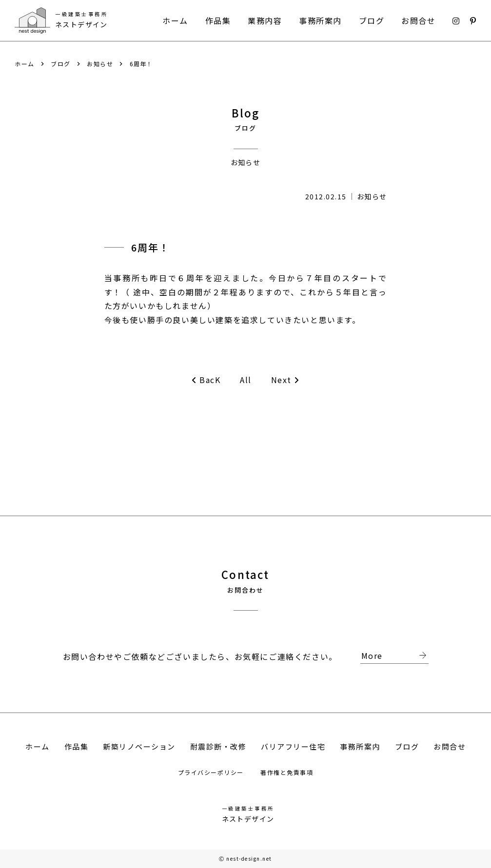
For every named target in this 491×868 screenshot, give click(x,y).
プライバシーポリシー (212, 772)
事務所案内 (320, 20)
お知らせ (100, 64)
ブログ (372, 20)
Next (285, 380)
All (246, 380)
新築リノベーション (139, 746)
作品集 (218, 20)
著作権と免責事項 (287, 772)
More (395, 656)
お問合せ (418, 20)
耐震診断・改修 (218, 746)
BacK (206, 380)
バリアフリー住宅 (293, 746)
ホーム (175, 20)
